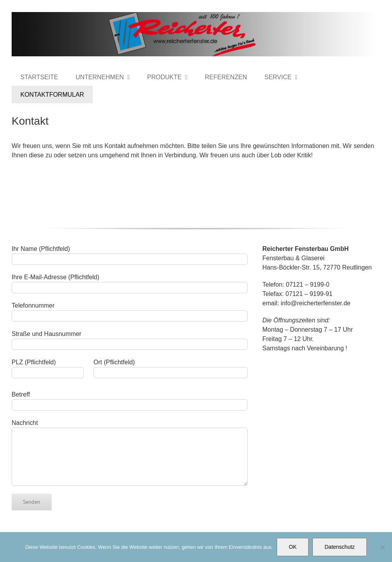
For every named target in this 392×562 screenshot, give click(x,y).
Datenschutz (340, 547)
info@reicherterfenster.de (316, 303)
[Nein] (382, 547)
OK (293, 547)
